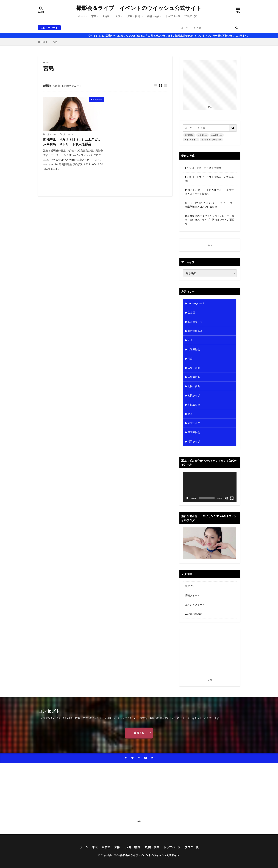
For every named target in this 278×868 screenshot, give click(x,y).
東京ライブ (194, 423)
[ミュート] (226, 498)
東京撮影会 (82, 28)
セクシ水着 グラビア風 (140, 28)
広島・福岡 (135, 16)
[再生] (188, 498)
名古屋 (106, 16)
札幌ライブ (194, 395)
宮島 (55, 42)
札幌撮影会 (194, 405)
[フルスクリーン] (232, 498)
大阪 (118, 16)
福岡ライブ (194, 441)
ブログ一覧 (190, 16)
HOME (44, 42)
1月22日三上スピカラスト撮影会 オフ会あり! (209, 179)
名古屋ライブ (195, 322)
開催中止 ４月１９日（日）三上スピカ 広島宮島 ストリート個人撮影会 (74, 142)
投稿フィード (192, 595)
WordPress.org (193, 614)
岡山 (190, 359)
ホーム (82, 16)
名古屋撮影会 (98, 28)
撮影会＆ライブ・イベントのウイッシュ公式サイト (139, 8)
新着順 (47, 86)
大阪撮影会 (68, 28)
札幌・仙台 (153, 16)
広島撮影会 (98, 100)
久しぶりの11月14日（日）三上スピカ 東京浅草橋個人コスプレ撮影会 (209, 205)
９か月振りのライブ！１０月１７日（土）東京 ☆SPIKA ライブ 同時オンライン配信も (210, 220)
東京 (94, 16)
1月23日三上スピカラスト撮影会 (203, 168)
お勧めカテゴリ (70, 86)
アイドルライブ (116, 28)
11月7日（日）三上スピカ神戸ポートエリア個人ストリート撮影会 (209, 192)
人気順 (56, 86)
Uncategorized (196, 303)
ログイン (190, 586)
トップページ (173, 16)
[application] (210, 487)
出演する (139, 733)
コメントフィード (195, 605)
